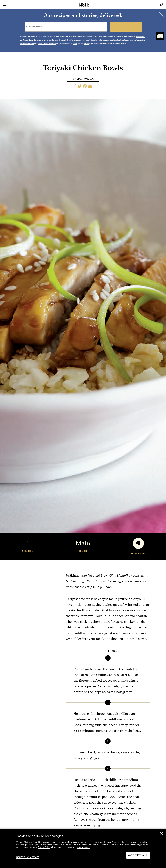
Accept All (138, 855)
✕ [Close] (161, 834)
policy (75, 44)
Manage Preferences (28, 857)
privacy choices (84, 847)
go (126, 27)
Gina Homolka (85, 79)
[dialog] (83, 849)
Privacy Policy (44, 847)
